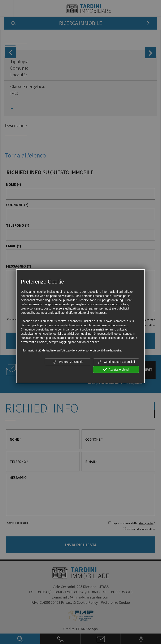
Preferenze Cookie (68, 362)
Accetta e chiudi (116, 369)
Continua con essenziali (116, 362)
